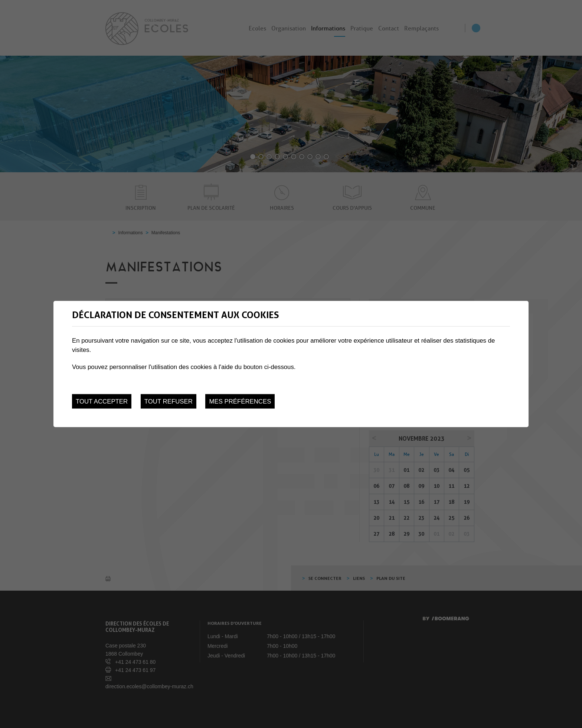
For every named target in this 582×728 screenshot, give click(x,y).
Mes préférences (240, 401)
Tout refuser (169, 401)
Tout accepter (102, 401)
